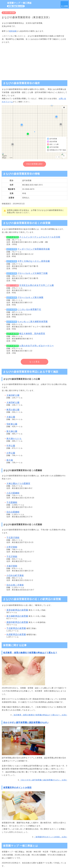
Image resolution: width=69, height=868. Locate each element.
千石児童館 (12, 557)
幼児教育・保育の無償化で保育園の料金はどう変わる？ (30, 653)
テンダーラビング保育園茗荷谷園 (34, 249)
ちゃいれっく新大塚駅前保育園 (33, 322)
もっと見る (34, 362)
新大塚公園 (12, 431)
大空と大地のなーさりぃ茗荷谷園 (34, 261)
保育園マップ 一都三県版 (19, 3)
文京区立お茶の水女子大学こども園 (36, 285)
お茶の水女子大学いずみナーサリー (36, 346)
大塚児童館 (12, 566)
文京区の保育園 (9, 13)
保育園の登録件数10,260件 (16, 6)
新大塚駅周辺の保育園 (17, 616)
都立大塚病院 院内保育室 (32, 334)
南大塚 (10, 460)
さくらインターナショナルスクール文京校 (40, 237)
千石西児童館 (13, 538)
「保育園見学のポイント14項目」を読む (50, 837)
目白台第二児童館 (15, 585)
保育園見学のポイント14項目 (17, 788)
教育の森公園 (13, 410)
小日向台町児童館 (15, 575)
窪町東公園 (12, 424)
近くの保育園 (64, 6)
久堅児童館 (12, 547)
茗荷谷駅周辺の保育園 (17, 610)
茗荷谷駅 (13, 31)
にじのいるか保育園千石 (29, 309)
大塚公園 (11, 417)
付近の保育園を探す (34, 164)
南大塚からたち (14, 439)
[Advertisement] (34, 61)
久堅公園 (11, 453)
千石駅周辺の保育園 (16, 628)
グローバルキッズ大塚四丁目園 (33, 273)
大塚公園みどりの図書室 (18, 483)
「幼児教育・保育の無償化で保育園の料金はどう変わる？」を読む (40, 715)
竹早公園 (11, 446)
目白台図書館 (13, 512)
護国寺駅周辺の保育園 (17, 622)
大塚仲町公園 (13, 395)
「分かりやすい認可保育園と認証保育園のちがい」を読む (43, 780)
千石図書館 (12, 502)
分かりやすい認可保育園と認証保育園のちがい (26, 722)
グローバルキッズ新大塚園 (30, 297)
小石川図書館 (13, 493)
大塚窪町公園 (13, 403)
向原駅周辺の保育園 (16, 634)
